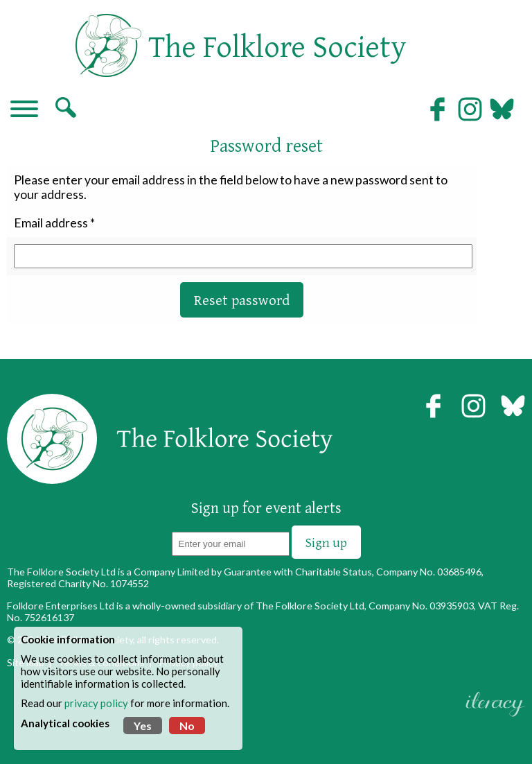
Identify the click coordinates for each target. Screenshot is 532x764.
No (187, 726)
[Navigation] (24, 110)
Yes (143, 726)
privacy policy (96, 703)
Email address (51, 223)
